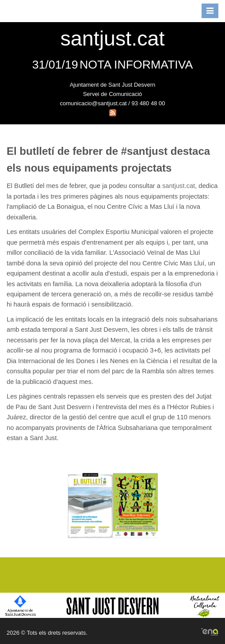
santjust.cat (179, 186)
